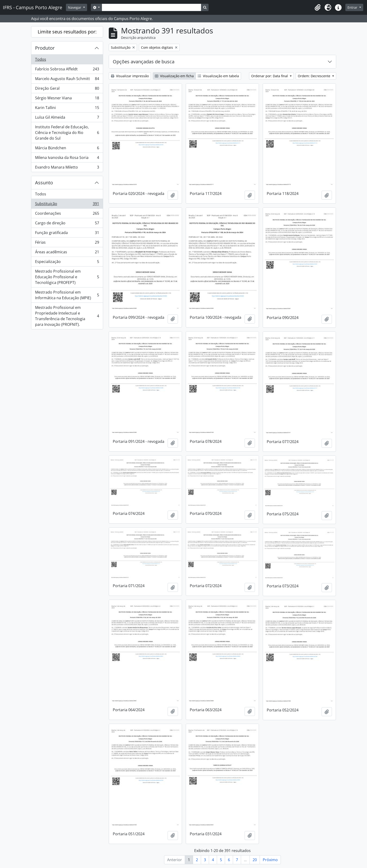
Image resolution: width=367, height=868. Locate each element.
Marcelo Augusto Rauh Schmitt (67, 80)
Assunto (44, 183)
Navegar (75, 7)
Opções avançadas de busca (144, 62)
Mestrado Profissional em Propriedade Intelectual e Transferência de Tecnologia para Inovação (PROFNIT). (67, 316)
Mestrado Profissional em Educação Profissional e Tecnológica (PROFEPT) (67, 277)
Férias (67, 243)
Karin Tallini (67, 109)
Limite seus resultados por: (67, 32)
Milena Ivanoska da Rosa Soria (67, 159)
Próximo (270, 860)
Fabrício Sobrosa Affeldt (67, 70)
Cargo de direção (67, 224)
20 (255, 860)
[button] (318, 8)
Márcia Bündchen (67, 149)
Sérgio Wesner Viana (67, 99)
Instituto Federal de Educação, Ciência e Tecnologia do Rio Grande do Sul (67, 133)
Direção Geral (67, 89)
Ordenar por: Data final (270, 76)
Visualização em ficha (174, 76)
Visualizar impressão (130, 76)
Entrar (353, 7)
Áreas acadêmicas (67, 253)
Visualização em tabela (218, 76)
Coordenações (67, 214)
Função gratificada (67, 234)
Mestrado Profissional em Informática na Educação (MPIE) (67, 295)
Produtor (45, 48)
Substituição (67, 205)
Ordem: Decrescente (315, 76)
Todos (41, 59)
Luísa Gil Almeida (67, 118)
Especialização (67, 263)
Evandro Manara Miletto (67, 168)
